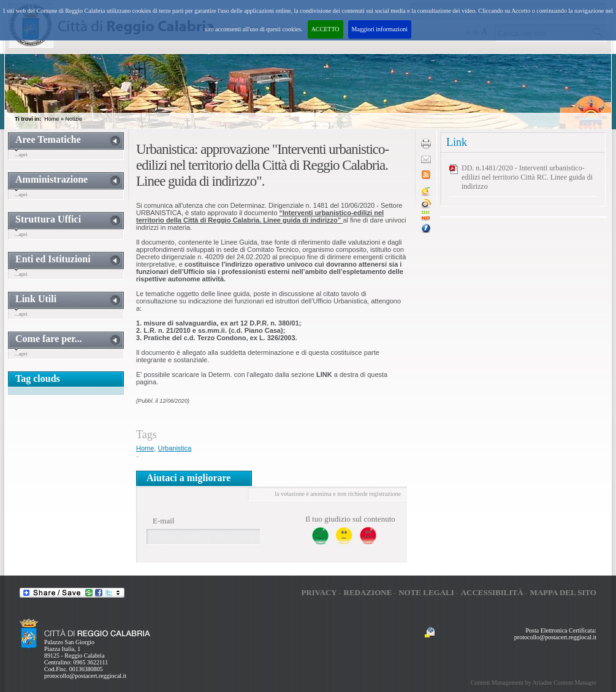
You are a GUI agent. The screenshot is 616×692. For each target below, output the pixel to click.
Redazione (368, 592)
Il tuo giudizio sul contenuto (350, 519)
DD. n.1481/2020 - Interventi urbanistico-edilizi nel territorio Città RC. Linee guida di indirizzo (527, 177)
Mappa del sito (563, 592)
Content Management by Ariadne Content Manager (534, 682)
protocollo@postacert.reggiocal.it (85, 676)
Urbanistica (174, 448)
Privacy (319, 592)
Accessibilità (492, 592)
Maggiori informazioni (380, 29)
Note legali (426, 592)
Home (51, 119)
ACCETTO (325, 29)
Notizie (74, 119)
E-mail (163, 521)
